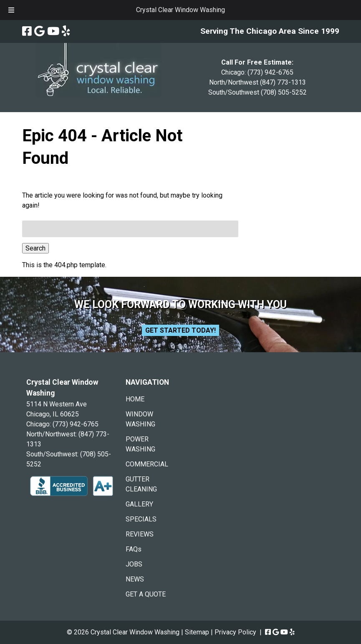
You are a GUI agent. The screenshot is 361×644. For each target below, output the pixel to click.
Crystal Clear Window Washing (180, 10)
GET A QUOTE (146, 594)
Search (35, 248)
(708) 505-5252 (284, 92)
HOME (135, 399)
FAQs (134, 549)
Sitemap (197, 632)
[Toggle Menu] (11, 10)
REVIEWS (140, 534)
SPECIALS (141, 519)
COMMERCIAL (147, 464)
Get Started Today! (180, 330)
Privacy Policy (235, 632)
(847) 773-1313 (283, 82)
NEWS (135, 579)
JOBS (134, 564)
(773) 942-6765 (270, 72)
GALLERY (139, 504)
